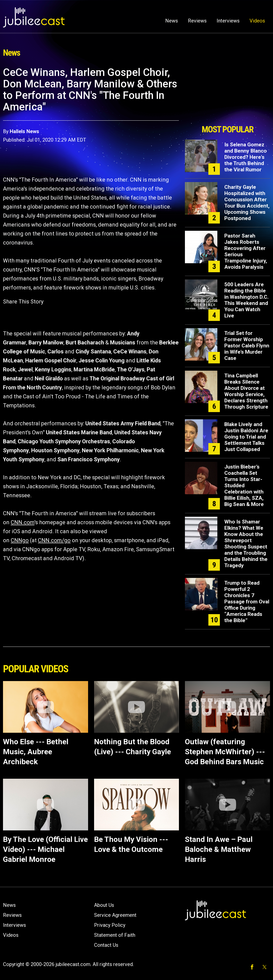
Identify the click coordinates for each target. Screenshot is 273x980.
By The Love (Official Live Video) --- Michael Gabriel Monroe (45, 849)
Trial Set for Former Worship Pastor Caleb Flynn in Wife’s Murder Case (247, 346)
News (172, 21)
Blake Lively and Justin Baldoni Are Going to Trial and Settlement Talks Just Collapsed (246, 437)
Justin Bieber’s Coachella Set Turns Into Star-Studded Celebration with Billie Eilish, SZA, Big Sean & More (244, 486)
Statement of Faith (115, 935)
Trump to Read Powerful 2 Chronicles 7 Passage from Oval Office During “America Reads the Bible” (247, 602)
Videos (257, 21)
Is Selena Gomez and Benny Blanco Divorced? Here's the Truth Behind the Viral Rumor (246, 157)
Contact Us (106, 945)
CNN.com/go (54, 540)
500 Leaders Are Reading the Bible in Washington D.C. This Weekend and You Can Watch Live (246, 300)
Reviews (197, 21)
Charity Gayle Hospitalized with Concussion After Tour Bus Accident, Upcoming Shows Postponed (247, 203)
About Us (104, 905)
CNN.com (23, 522)
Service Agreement (115, 915)
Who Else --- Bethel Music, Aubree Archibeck (36, 752)
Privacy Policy (110, 925)
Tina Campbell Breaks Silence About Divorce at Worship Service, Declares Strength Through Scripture (246, 391)
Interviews (228, 21)
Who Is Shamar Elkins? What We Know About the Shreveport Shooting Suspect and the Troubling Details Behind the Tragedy (246, 544)
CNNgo (20, 540)
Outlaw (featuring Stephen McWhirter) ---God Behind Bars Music (225, 752)
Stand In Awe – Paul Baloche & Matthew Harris (219, 849)
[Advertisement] (228, 94)
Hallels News (24, 131)
